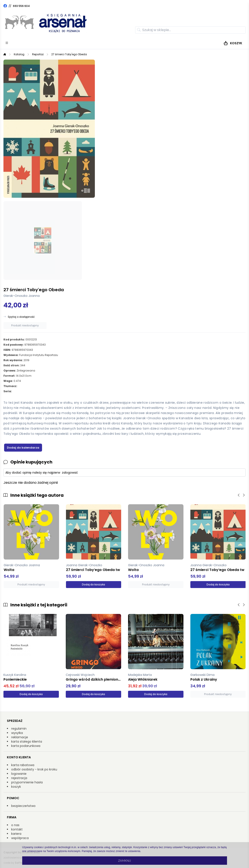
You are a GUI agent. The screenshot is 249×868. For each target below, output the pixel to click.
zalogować (70, 473)
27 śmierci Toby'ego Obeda (69, 54)
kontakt (17, 829)
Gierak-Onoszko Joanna (22, 296)
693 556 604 (21, 6)
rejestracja (19, 778)
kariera (16, 834)
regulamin (19, 729)
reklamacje (20, 737)
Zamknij (124, 861)
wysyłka (17, 733)
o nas (15, 825)
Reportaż (38, 54)
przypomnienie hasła (27, 782)
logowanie (19, 774)
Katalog (19, 54)
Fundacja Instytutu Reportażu (39, 355)
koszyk (16, 787)
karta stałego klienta (27, 742)
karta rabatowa (23, 765)
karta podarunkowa (26, 746)
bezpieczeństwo (23, 806)
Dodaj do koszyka (93, 584)
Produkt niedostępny (25, 325)
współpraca (20, 838)
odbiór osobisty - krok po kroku (34, 769)
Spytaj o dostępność (21, 317)
